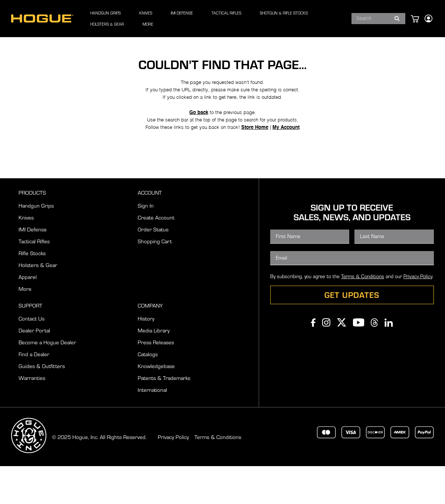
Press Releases (156, 380)
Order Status (153, 267)
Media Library (154, 368)
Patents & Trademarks (164, 416)
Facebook (313, 360)
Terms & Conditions (363, 314)
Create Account (156, 255)
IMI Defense (33, 267)
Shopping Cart (155, 279)
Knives (26, 255)
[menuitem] (118, 19)
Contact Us (32, 356)
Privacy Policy (418, 314)
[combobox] (370, 19)
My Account (293, 161)
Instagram (326, 360)
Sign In (146, 243)
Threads (374, 360)
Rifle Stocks (32, 291)
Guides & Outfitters (42, 404)
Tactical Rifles (34, 279)
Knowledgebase (156, 404)
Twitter (342, 360)
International (152, 428)
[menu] (208, 19)
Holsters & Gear (38, 303)
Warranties (32, 416)
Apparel (28, 315)
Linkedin (389, 360)
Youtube (359, 360)
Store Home (259, 161)
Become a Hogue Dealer (47, 380)
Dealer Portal (34, 368)
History (146, 356)
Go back (196, 143)
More (25, 327)
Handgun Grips (36, 243)
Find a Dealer (34, 392)
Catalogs (148, 392)
